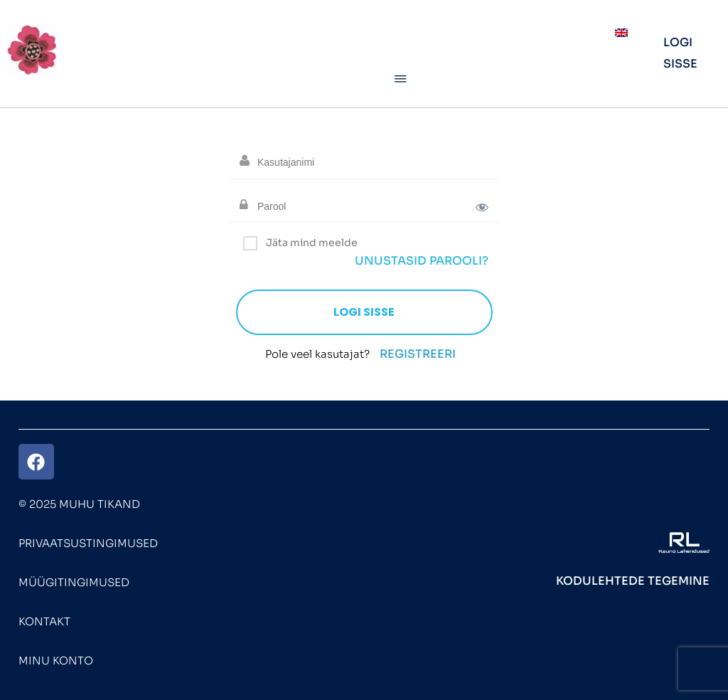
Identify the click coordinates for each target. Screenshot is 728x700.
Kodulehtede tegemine (633, 581)
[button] (401, 80)
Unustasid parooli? (422, 261)
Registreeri (418, 354)
